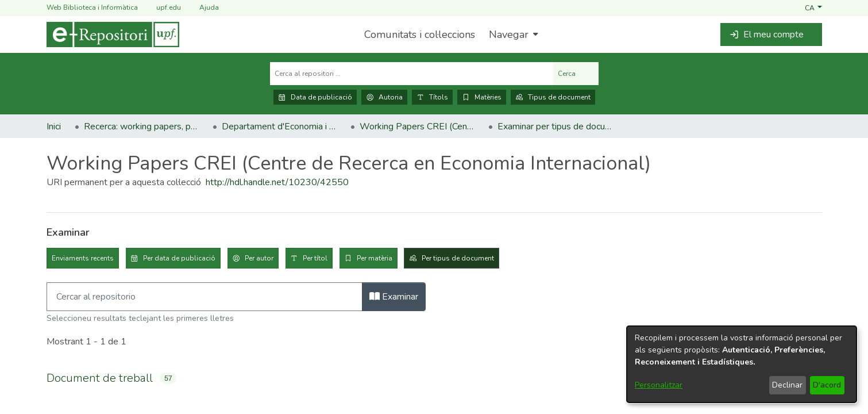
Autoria (384, 97)
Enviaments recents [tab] (83, 258)
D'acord (827, 385)
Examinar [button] (394, 297)
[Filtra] (205, 297)
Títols (432, 97)
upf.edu (162, 8)
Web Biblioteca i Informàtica (92, 7)
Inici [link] (54, 126)
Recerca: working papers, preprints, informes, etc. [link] (141, 126)
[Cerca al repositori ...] (412, 74)
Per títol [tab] (315, 258)
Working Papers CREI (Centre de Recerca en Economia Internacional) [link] (417, 126)
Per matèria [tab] (375, 258)
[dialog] (742, 364)
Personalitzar (659, 385)
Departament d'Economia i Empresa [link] (279, 126)
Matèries (482, 97)
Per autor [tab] (259, 258)
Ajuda (202, 8)
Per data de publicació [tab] (179, 258)
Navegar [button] (509, 34)
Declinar (787, 385)
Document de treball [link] (100, 378)
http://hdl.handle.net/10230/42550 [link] (277, 182)
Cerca (576, 74)
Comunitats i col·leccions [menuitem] (420, 34)
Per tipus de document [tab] (458, 258)
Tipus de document (553, 97)
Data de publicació (315, 97)
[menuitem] (512, 34)
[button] (813, 7)
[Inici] (113, 34)
